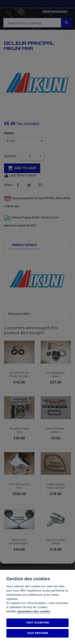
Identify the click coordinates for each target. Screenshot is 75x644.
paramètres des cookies (34, 611)
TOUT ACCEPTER (37, 623)
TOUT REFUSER (37, 633)
